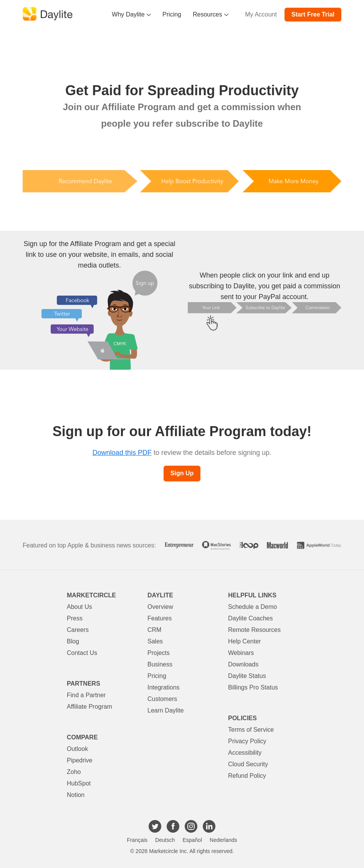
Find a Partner (86, 695)
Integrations (164, 687)
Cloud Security (248, 764)
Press (75, 618)
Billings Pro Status (253, 687)
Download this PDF (122, 453)
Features (160, 618)
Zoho (74, 772)
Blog (73, 641)
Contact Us (82, 653)
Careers (78, 630)
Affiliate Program (89, 707)
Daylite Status (247, 676)
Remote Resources (254, 630)
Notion (76, 795)
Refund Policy (247, 776)
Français (137, 840)
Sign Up (182, 473)
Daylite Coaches (251, 618)
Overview (160, 607)
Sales (155, 641)
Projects (159, 653)
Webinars (241, 653)
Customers (162, 699)
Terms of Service (251, 730)
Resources (211, 14)
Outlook (77, 749)
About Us (79, 607)
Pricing (172, 14)
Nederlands (223, 840)
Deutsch (165, 840)
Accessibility (245, 753)
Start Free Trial (313, 14)
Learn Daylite (165, 710)
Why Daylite (131, 14)
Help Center (244, 641)
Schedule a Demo (252, 607)
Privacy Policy (247, 741)
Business (160, 664)
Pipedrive (80, 760)
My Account (261, 14)
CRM (154, 630)
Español (192, 840)
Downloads (243, 664)
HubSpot (79, 783)
